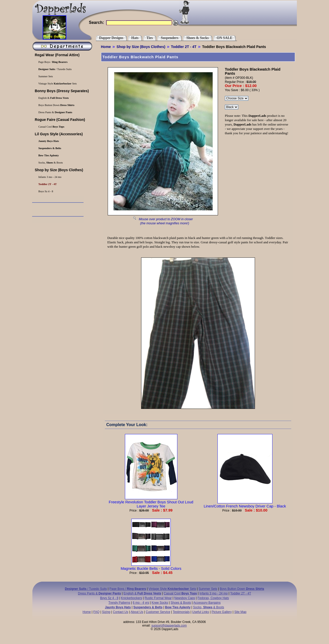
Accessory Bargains (207, 603)
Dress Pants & (55, 112)
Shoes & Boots (181, 603)
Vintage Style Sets (57, 84)
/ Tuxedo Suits (55, 69)
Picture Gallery (222, 612)
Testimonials (181, 612)
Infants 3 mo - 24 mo (50, 177)
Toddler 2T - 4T (184, 47)
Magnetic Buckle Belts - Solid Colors (151, 566)
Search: (97, 22)
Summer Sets (45, 76)
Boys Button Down (56, 105)
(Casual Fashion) (60, 120)
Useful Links (201, 612)
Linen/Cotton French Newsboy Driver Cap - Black (245, 504)
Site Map (240, 612)
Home (106, 47)
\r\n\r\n (237, 98)
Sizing (106, 612)
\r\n (232, 107)
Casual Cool (51, 127)
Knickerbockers (132, 598)
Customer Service (158, 612)
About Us (137, 612)
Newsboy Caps (185, 598)
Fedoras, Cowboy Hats (213, 598)
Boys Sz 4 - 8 (45, 191)
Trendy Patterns (119, 603)
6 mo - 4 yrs (141, 603)
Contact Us (120, 612)
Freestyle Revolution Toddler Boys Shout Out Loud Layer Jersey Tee (151, 502)
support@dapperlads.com (169, 626)
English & (53, 98)
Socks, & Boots (50, 163)
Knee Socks (160, 603)
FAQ (96, 612)
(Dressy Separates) (61, 91)
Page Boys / (53, 62)
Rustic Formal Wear (158, 598)
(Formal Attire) (57, 55)
